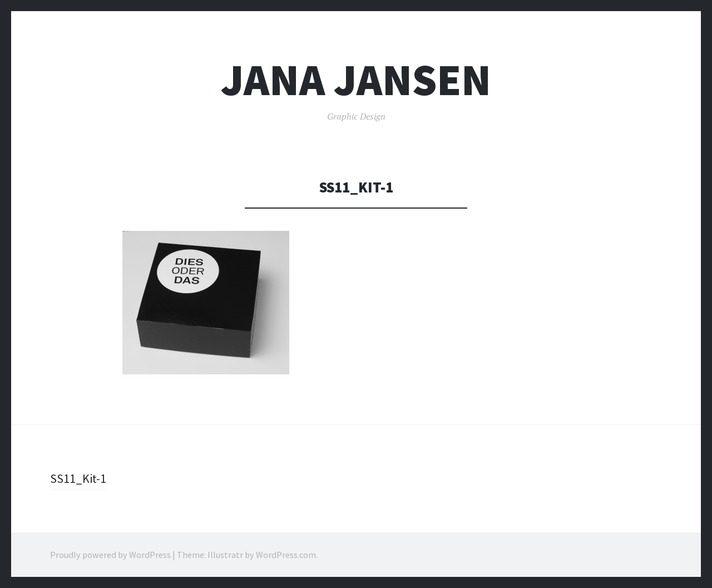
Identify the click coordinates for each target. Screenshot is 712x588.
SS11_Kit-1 (78, 478)
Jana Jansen (356, 80)
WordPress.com (286, 555)
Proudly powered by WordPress (110, 555)
